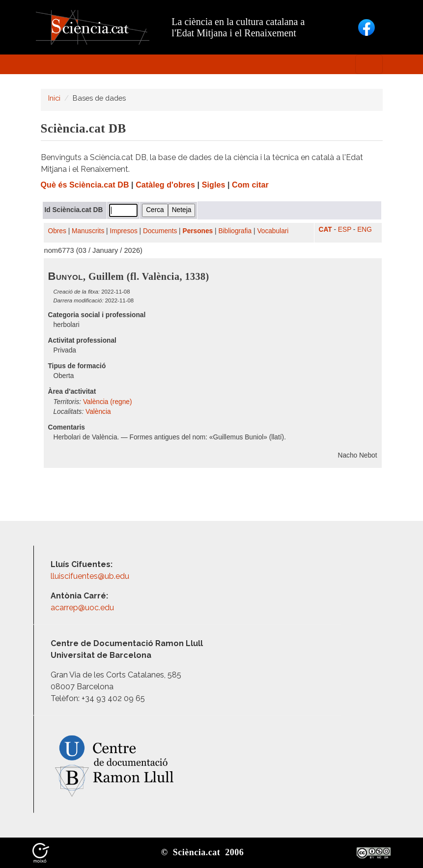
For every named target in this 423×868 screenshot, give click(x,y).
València (98, 412)
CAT (325, 230)
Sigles (214, 185)
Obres (57, 231)
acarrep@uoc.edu (82, 608)
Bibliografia (235, 231)
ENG (365, 230)
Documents (160, 231)
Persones (198, 231)
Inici (54, 98)
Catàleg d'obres (165, 185)
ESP (345, 230)
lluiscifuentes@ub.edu (91, 576)
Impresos (123, 231)
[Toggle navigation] (369, 64)
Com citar (250, 185)
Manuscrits (88, 231)
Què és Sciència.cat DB (85, 185)
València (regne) (108, 402)
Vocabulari (273, 231)
